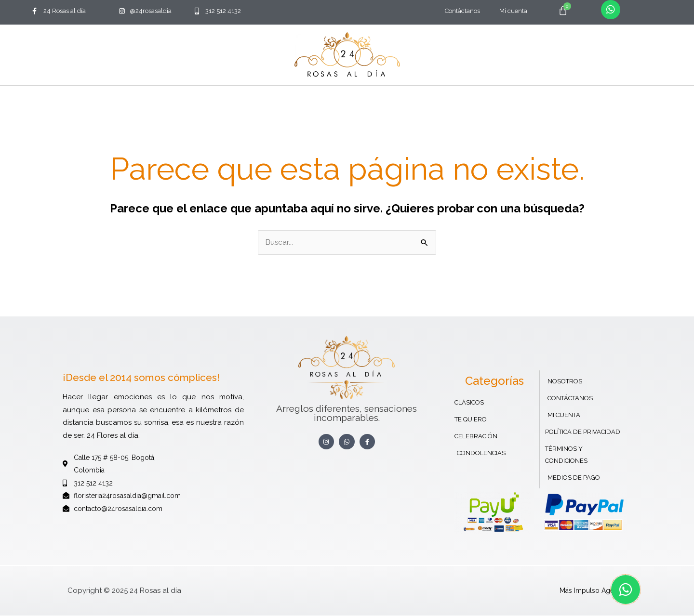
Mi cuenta (513, 11)
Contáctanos (462, 11)
